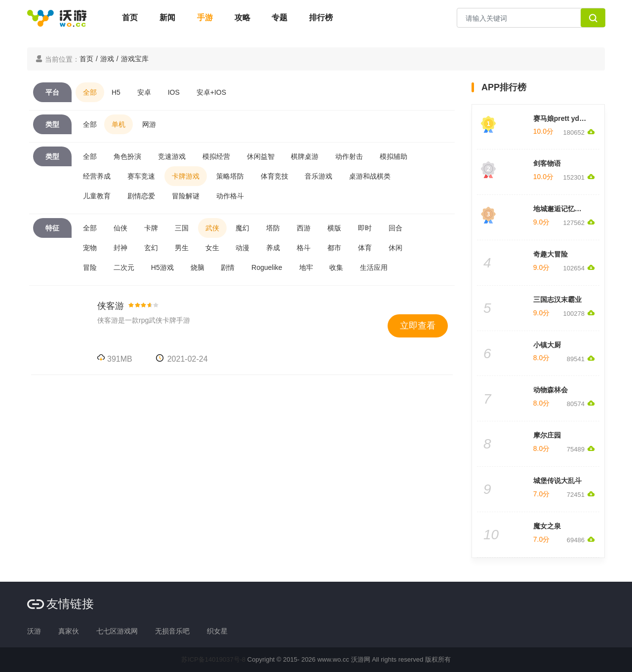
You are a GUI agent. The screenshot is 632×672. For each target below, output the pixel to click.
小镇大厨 (547, 345)
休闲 (395, 248)
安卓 (144, 92)
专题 (279, 18)
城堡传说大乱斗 (557, 481)
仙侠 (120, 228)
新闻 (167, 18)
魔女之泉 (547, 526)
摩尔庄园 (547, 435)
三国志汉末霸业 (557, 299)
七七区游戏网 (117, 631)
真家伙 (69, 631)
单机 (118, 124)
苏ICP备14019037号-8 (213, 659)
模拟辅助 (394, 156)
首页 (130, 18)
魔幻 (242, 228)
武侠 (212, 228)
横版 (334, 228)
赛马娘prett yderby (564, 118)
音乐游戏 (318, 176)
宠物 (90, 248)
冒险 (90, 267)
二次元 (124, 267)
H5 (116, 92)
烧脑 (197, 267)
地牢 (306, 267)
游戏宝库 (135, 59)
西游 (304, 228)
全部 (90, 92)
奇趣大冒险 (551, 254)
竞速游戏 (172, 156)
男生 (182, 248)
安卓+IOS (211, 92)
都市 (334, 248)
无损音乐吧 (172, 631)
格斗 (304, 248)
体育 (365, 248)
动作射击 (349, 156)
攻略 (242, 18)
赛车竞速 (141, 176)
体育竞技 (275, 176)
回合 (395, 228)
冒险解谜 (186, 196)
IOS (174, 92)
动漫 (242, 248)
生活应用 (374, 267)
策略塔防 (230, 176)
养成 (273, 248)
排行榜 (321, 18)
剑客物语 (547, 163)
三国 (182, 228)
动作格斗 (230, 196)
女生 (212, 248)
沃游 (34, 631)
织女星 (217, 631)
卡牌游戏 (186, 176)
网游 (149, 124)
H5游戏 (162, 267)
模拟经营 (216, 156)
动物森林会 (551, 390)
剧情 (228, 267)
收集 (336, 267)
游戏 (107, 59)
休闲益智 (261, 156)
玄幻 (151, 248)
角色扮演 (127, 156)
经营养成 (97, 176)
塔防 (273, 228)
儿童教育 (97, 196)
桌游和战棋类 (370, 176)
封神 (120, 248)
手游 (205, 18)
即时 (365, 228)
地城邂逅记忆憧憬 (561, 209)
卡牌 (151, 228)
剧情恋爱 (141, 196)
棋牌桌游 (305, 156)
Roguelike (267, 267)
